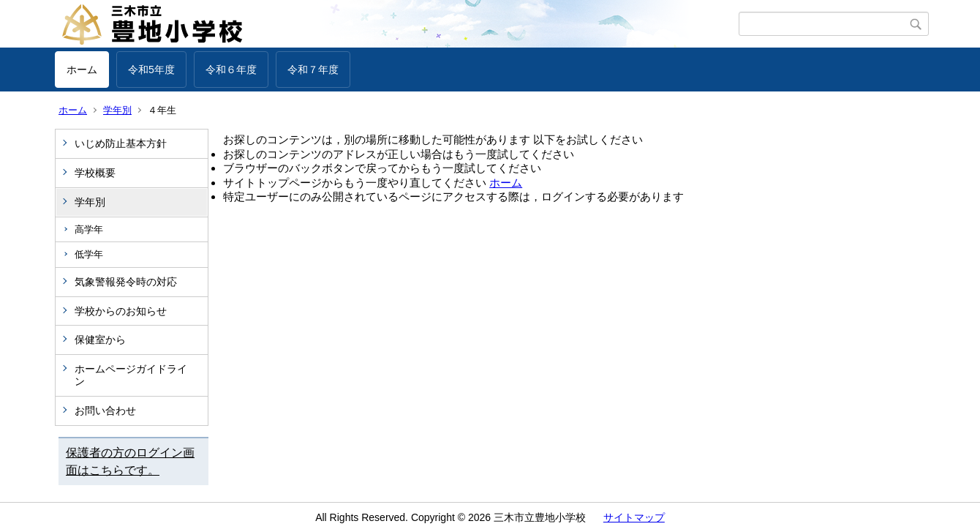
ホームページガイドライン (131, 375)
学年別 (117, 110)
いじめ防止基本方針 (121, 143)
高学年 (89, 229)
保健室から (100, 340)
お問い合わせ (105, 411)
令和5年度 (151, 70)
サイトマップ (634, 517)
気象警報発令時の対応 (126, 282)
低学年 (89, 254)
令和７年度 (313, 70)
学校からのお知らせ (121, 311)
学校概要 (95, 173)
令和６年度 (231, 70)
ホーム (82, 70)
